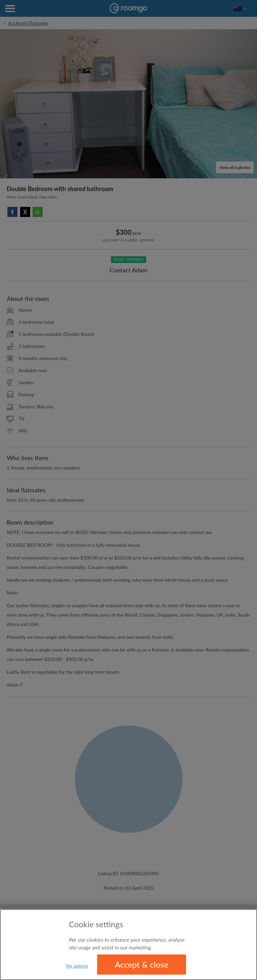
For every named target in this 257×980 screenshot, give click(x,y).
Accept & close (142, 964)
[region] (128, 945)
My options (77, 966)
